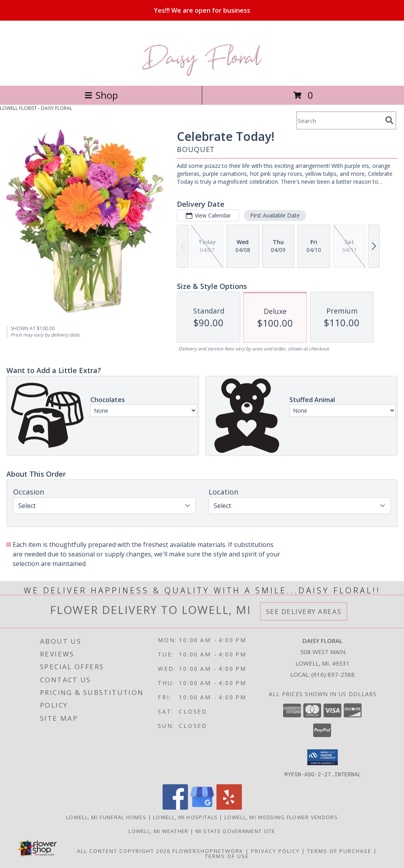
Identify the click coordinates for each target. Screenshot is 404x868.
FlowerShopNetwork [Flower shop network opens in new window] (208, 851)
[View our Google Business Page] (202, 807)
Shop (101, 95)
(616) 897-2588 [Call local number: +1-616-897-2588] (333, 674)
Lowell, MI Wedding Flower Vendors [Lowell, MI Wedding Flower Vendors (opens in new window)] (281, 817)
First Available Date (275, 215)
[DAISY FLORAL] (202, 74)
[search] (389, 120)
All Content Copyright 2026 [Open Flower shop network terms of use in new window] (124, 851)
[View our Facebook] (175, 807)
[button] (323, 757)
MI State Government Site (236, 831)
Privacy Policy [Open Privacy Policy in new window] (275, 851)
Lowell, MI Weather (158, 831)
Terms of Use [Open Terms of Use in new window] (227, 856)
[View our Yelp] (229, 807)
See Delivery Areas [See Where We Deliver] (304, 611)
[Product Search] (339, 120)
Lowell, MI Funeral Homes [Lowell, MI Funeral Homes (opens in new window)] (106, 817)
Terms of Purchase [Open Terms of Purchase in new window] (339, 851)
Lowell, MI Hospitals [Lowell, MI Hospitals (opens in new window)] (185, 817)
